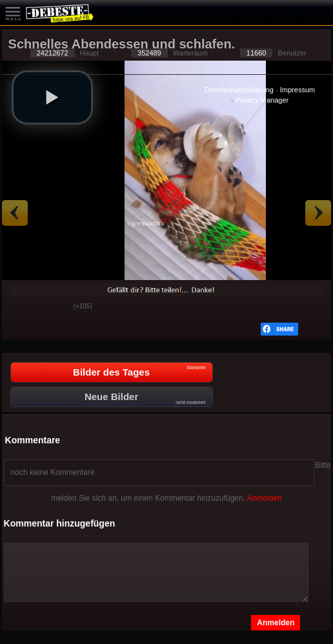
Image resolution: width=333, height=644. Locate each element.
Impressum (298, 90)
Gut (22, 307)
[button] (52, 97)
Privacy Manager (262, 100)
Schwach (54, 307)
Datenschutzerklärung (239, 90)
